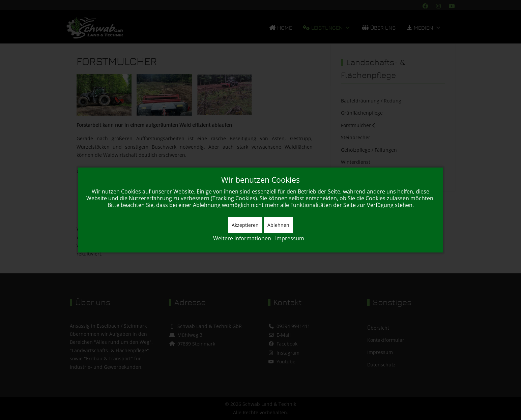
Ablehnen (278, 225)
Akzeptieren (245, 225)
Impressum (290, 238)
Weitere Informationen (242, 238)
